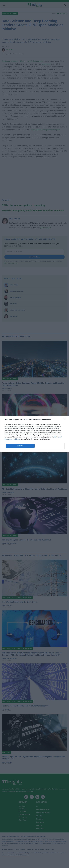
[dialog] (34, 434)
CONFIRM (20, 446)
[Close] (65, 420)
